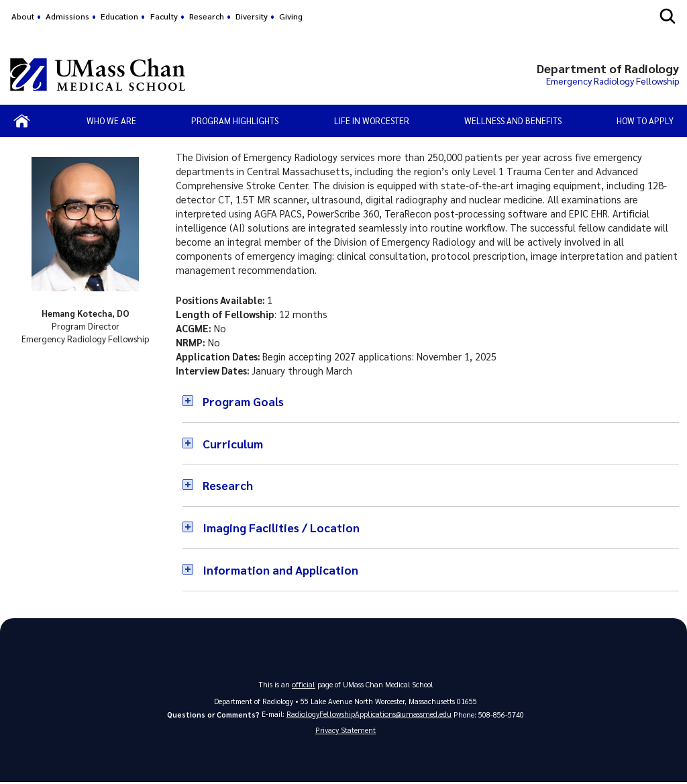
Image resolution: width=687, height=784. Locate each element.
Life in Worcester (372, 120)
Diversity (252, 16)
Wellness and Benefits (513, 120)
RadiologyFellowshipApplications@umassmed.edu (369, 714)
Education (119, 16)
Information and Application (283, 570)
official (304, 684)
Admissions (67, 16)
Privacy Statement (346, 731)
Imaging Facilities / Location (283, 527)
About (23, 16)
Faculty (164, 16)
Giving (291, 16)
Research (207, 16)
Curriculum (233, 443)
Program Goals (245, 401)
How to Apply (645, 120)
